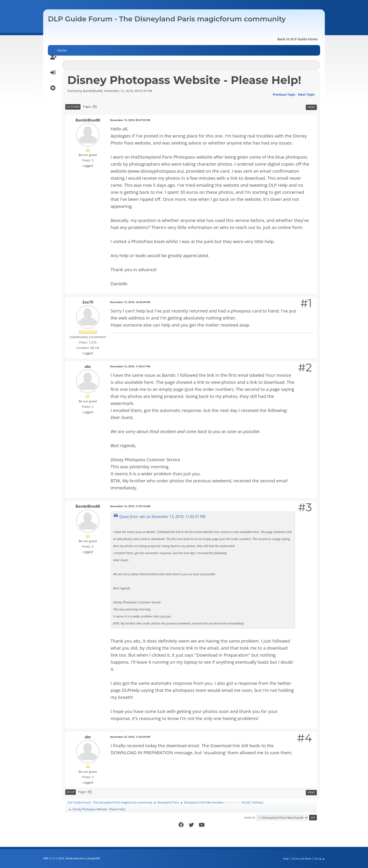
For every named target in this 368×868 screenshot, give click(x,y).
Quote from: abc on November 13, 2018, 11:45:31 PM (162, 517)
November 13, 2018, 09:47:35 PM (130, 120)
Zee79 (88, 302)
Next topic (306, 95)
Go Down (73, 107)
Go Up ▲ (320, 858)
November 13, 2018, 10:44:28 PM (130, 302)
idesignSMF (94, 858)
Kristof (246, 802)
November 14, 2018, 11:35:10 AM (130, 506)
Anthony (257, 802)
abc (88, 366)
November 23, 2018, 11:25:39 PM (130, 737)
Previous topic (284, 95)
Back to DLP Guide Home (298, 39)
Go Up (71, 792)
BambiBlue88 (88, 120)
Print (311, 107)
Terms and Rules (302, 858)
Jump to (250, 817)
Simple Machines (75, 858)
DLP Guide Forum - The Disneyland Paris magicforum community (167, 19)
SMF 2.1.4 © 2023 (54, 858)
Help (286, 858)
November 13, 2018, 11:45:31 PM (130, 366)
